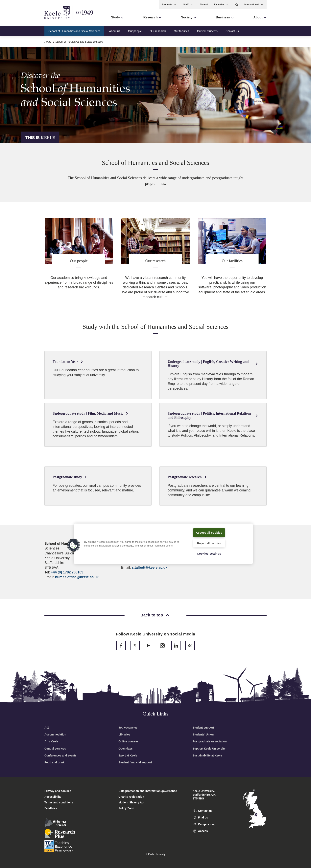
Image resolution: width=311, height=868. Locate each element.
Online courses (128, 741)
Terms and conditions (59, 802)
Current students (207, 31)
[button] (237, 4)
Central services (55, 749)
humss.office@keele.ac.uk (77, 577)
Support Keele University (209, 749)
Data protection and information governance (148, 791)
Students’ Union (203, 734)
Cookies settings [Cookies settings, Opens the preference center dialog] (209, 553)
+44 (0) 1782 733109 (67, 572)
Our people (135, 31)
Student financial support (135, 762)
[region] (163, 544)
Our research (158, 31)
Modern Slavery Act (131, 802)
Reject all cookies (209, 543)
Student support (203, 728)
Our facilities (182, 31)
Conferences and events (60, 755)
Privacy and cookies (58, 791)
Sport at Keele (128, 755)
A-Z (47, 728)
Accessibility (15, 20)
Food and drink (54, 762)
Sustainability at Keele (207, 755)
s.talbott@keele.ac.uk (149, 568)
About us (115, 31)
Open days (126, 749)
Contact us (232, 31)
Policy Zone (126, 808)
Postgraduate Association (210, 741)
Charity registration (131, 797)
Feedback (51, 808)
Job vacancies (128, 728)
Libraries (124, 734)
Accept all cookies (209, 532)
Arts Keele (51, 741)
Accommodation (55, 734)
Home (48, 41)
